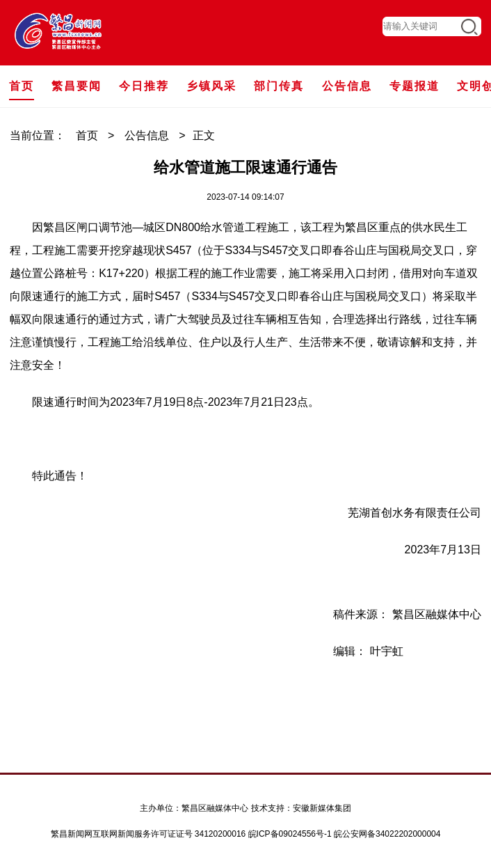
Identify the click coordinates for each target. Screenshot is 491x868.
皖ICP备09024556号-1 (290, 834)
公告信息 (147, 135)
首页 (87, 135)
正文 (204, 135)
